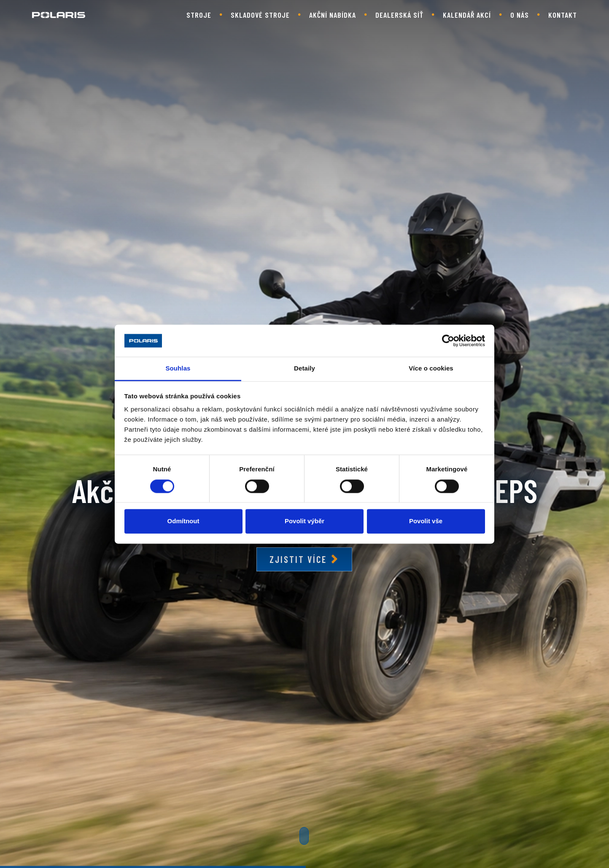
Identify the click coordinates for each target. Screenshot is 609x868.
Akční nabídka (333, 15)
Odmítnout (183, 521)
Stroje (199, 15)
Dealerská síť (399, 15)
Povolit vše (426, 521)
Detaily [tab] (304, 369)
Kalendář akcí (467, 15)
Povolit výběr (304, 521)
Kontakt (563, 15)
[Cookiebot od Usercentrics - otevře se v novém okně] (448, 341)
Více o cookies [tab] (431, 369)
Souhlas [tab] (178, 369)
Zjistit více (298, 559)
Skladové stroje (260, 15)
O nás (520, 15)
